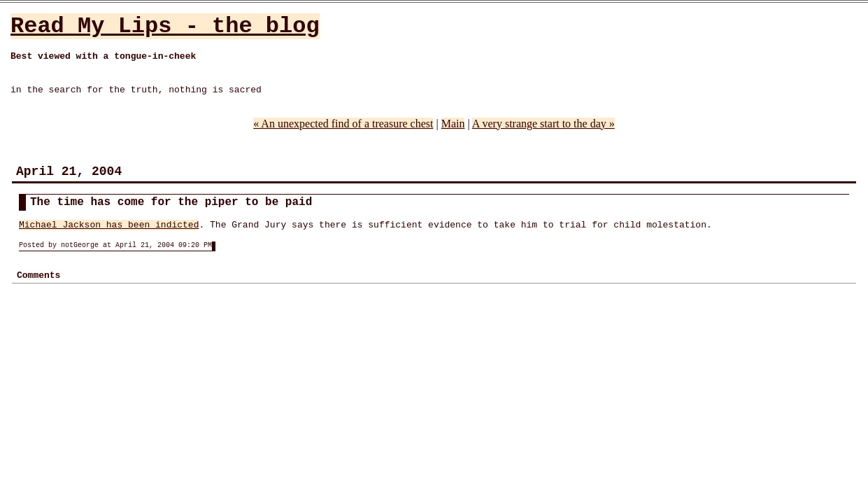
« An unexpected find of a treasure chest (343, 124)
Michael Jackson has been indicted (109, 225)
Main (453, 124)
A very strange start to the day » (543, 124)
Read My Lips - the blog (165, 26)
